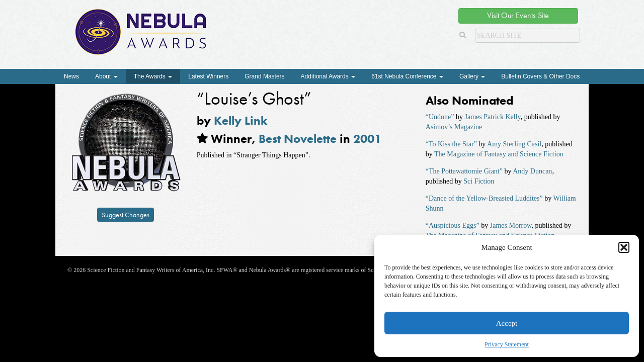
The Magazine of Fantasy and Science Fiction (499, 154)
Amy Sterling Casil (514, 144)
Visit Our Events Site (518, 15)
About (106, 76)
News (71, 76)
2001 (367, 139)
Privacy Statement (507, 344)
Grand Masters (264, 76)
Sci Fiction (479, 181)
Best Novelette (298, 139)
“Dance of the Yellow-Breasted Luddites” (484, 198)
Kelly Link (241, 120)
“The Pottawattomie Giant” (464, 171)
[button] (624, 247)
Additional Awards (328, 76)
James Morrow (511, 225)
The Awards (153, 76)
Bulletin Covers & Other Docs (540, 76)
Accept (507, 323)
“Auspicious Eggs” (453, 225)
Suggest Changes (126, 215)
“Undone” (440, 117)
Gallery (472, 76)
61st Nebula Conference (407, 76)
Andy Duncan (532, 171)
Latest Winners (208, 76)
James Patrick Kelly (493, 117)
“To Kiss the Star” (451, 144)
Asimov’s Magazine (454, 127)
